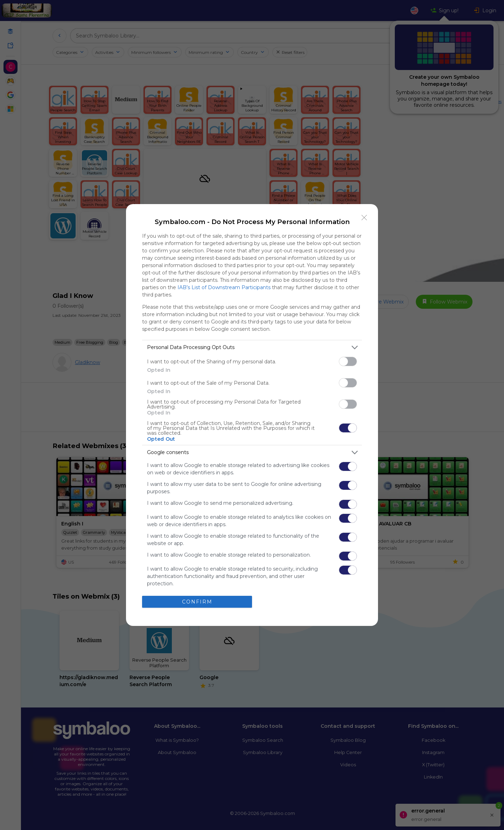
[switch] (348, 361)
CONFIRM (197, 602)
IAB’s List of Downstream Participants (224, 287)
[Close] (364, 218)
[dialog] (252, 415)
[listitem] (252, 347)
